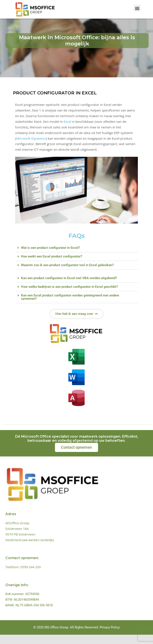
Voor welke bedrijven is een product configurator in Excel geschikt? (69, 296)
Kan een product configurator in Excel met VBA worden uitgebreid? (69, 287)
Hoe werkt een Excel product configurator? (52, 266)
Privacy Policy (110, 637)
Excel (68, 131)
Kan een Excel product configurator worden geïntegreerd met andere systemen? (70, 306)
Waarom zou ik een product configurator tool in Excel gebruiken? (67, 274)
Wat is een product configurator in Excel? (50, 257)
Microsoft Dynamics (31, 147)
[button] (137, 8)
